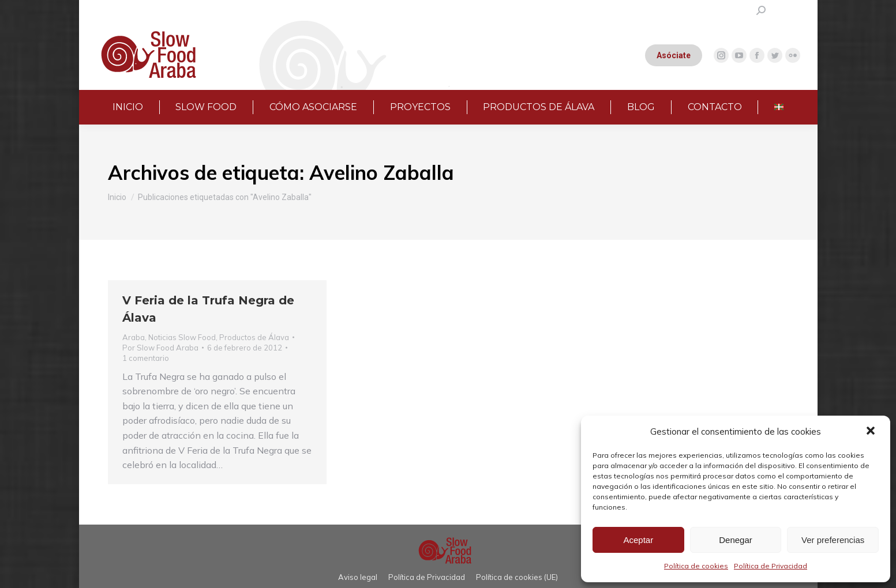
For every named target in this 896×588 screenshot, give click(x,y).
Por (160, 348)
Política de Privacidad (771, 566)
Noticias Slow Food (182, 337)
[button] (872, 432)
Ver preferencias (833, 540)
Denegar (736, 540)
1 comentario (146, 358)
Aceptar (638, 540)
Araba (134, 337)
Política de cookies (696, 566)
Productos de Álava (254, 337)
